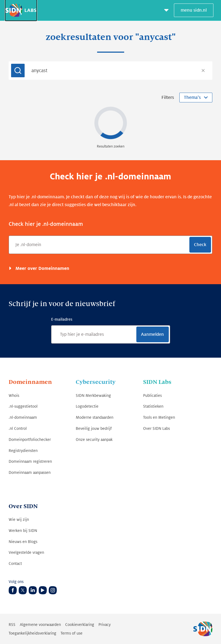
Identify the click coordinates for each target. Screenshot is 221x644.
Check (200, 245)
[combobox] (110, 71)
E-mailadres (62, 319)
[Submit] (18, 71)
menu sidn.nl (194, 10)
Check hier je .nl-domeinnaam (46, 224)
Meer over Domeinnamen (42, 269)
